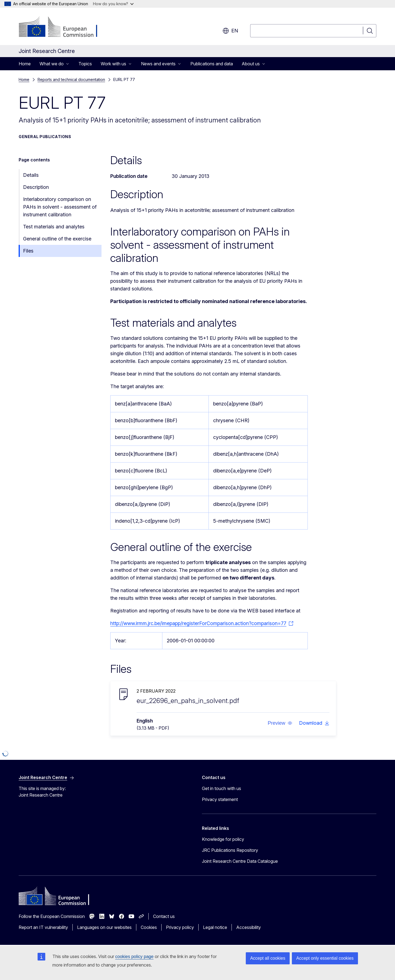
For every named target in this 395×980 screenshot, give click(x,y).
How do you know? (113, 4)
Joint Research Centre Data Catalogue (240, 861)
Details (31, 175)
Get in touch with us (222, 788)
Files (28, 251)
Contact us (164, 916)
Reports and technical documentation (71, 79)
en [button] (230, 31)
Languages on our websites (104, 927)
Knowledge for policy (223, 839)
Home (25, 64)
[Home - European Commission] (63, 27)
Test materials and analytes (54, 227)
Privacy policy (180, 927)
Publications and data (212, 64)
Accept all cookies (268, 958)
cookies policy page (134, 957)
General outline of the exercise (57, 239)
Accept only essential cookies (325, 958)
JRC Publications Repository (230, 850)
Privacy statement (220, 799)
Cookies (149, 927)
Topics (85, 64)
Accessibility (249, 927)
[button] (280, 723)
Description (36, 187)
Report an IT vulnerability (43, 927)
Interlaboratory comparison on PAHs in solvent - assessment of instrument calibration (60, 207)
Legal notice (215, 927)
